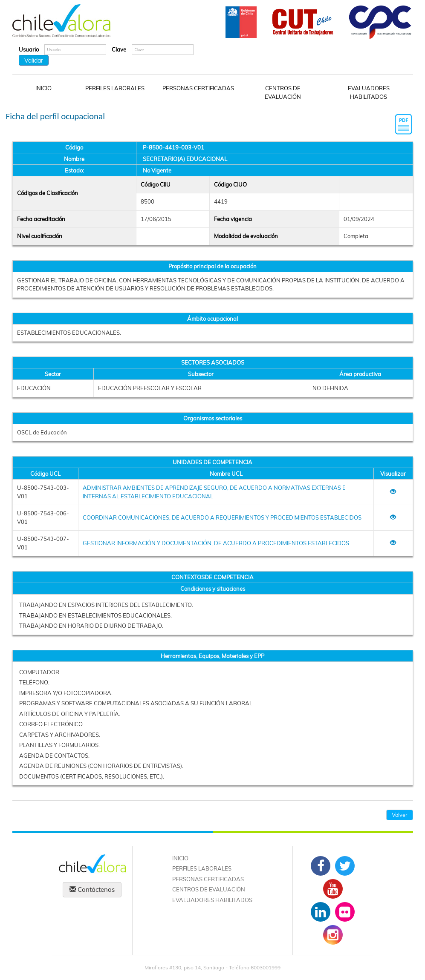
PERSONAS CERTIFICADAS (198, 88)
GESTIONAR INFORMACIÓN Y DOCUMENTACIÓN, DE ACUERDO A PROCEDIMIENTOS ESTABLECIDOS (216, 543)
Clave (119, 49)
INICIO (43, 88)
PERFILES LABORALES (115, 88)
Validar (34, 60)
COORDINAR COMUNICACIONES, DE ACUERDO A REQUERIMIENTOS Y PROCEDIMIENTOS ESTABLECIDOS (222, 517)
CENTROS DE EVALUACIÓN (283, 92)
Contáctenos (92, 889)
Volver (400, 815)
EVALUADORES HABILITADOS (369, 92)
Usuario (29, 49)
